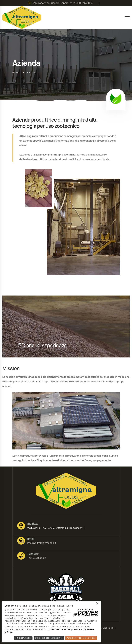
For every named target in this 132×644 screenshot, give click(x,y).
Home (16, 72)
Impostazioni (23, 638)
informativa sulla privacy (65, 630)
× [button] (97, 603)
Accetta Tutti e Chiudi (81, 638)
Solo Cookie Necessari (49, 638)
